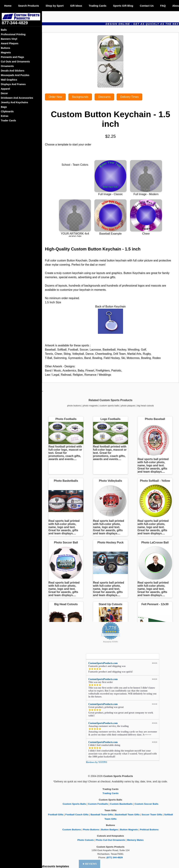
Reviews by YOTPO (96, 762)
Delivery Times (129, 97)
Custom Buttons (72, 830)
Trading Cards (98, 6)
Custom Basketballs (121, 804)
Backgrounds (80, 97)
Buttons (6, 48)
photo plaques (128, 406)
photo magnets (90, 406)
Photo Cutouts (86, 840)
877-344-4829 (15, 23)
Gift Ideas (76, 6)
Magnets (6, 52)
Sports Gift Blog (123, 6)
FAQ (163, 6)
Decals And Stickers (13, 71)
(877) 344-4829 (115, 857)
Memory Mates (135, 840)
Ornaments (7, 66)
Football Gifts (56, 815)
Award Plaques (10, 43)
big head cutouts (145, 406)
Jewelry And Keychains (15, 102)
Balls (4, 30)
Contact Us (147, 6)
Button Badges (110, 830)
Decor (4, 93)
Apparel (5, 89)
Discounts (104, 97)
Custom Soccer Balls (146, 804)
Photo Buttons (91, 830)
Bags (4, 107)
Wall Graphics (9, 80)
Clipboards (7, 111)
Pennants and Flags (12, 57)
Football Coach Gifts (77, 815)
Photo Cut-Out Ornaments (110, 840)
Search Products (29, 6)
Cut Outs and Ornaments (15, 62)
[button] (90, 864)
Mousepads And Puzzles (15, 75)
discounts (49, 866)
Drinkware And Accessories (17, 98)
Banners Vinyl (9, 39)
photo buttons (74, 406)
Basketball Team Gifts (127, 815)
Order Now (55, 97)
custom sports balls (109, 406)
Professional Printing (13, 34)
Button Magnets (129, 830)
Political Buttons (149, 830)
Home (8, 6)
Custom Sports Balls (74, 804)
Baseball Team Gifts (102, 815)
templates (62, 866)
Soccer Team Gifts (152, 815)
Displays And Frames (13, 84)
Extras (5, 116)
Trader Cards (8, 121)
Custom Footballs (98, 804)
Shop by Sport (55, 6)
